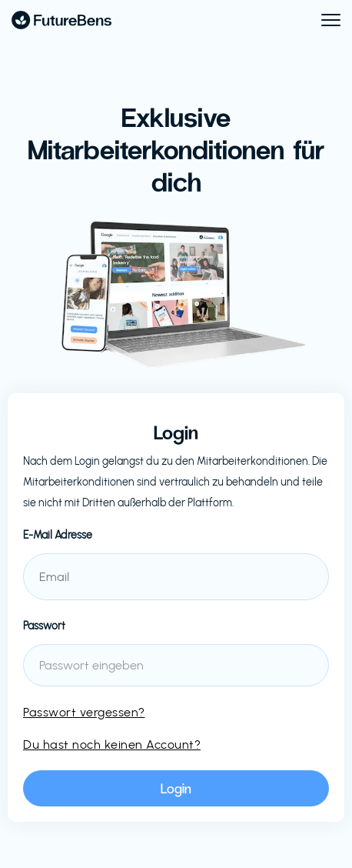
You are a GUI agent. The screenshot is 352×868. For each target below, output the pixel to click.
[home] (61, 20)
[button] (324, 20)
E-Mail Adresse (58, 535)
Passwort (44, 626)
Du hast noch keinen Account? (112, 744)
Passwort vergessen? (84, 712)
